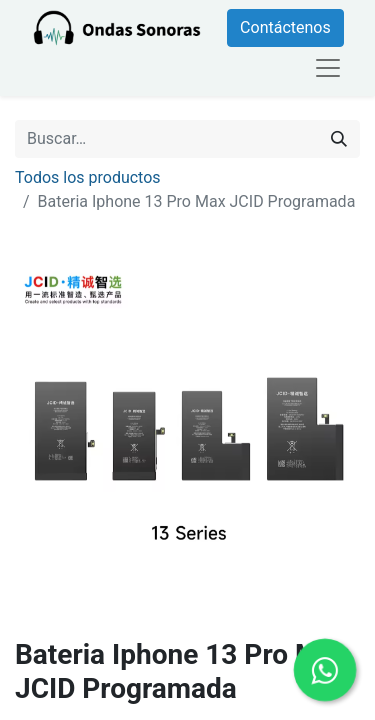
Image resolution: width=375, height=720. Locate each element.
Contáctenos (285, 27)
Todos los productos (88, 177)
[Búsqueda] (339, 139)
